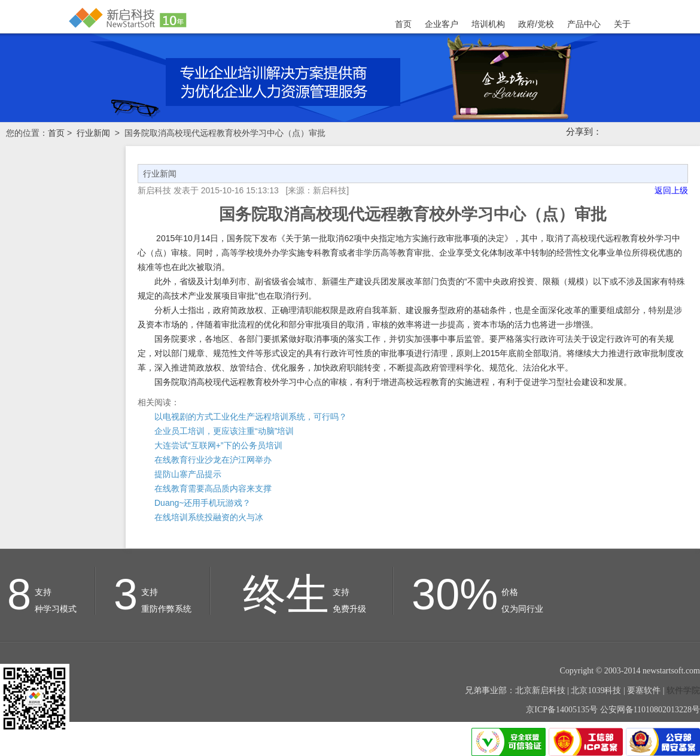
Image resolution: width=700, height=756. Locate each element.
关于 (622, 24)
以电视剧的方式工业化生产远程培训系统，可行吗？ (251, 417)
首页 (403, 24)
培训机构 (488, 24)
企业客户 (442, 24)
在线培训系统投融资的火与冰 (209, 517)
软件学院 (683, 690)
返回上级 (671, 190)
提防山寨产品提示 (188, 474)
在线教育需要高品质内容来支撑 (213, 488)
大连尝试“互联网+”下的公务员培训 (218, 445)
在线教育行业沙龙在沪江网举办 (213, 460)
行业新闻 (93, 133)
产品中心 (584, 24)
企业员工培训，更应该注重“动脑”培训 (224, 431)
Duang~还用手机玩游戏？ (203, 503)
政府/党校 (536, 24)
